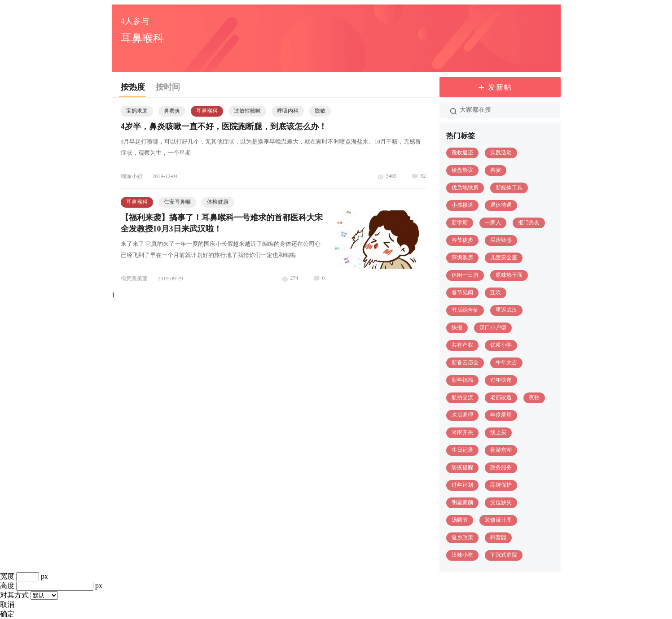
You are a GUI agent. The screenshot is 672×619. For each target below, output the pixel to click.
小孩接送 (462, 205)
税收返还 (462, 153)
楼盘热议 (462, 170)
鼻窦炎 (172, 111)
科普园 (498, 537)
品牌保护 (501, 485)
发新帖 (500, 87)
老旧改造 (501, 397)
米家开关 (462, 432)
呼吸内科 (288, 111)
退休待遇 (501, 205)
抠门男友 (529, 222)
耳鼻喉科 (207, 111)
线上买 (498, 432)
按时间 (168, 87)
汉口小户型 (493, 327)
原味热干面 (509, 275)
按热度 (133, 87)
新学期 (460, 222)
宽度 (7, 576)
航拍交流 (462, 397)
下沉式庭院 (504, 555)
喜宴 (496, 170)
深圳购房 (462, 257)
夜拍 (534, 397)
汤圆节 (460, 520)
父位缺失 (501, 502)
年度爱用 (501, 415)
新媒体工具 (509, 187)
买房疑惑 (501, 240)
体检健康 (218, 202)
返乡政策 (462, 537)
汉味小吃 (462, 555)
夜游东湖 (501, 450)
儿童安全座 (504, 257)
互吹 (496, 292)
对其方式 (14, 595)
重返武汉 (506, 310)
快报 (457, 327)
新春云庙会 (465, 362)
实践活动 (501, 153)
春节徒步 (462, 240)
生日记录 (462, 450)
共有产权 (462, 345)
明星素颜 (462, 502)
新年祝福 (462, 380)
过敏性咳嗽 (247, 111)
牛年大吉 (506, 362)
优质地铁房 (465, 187)
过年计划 (462, 485)
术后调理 (462, 415)
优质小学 (501, 345)
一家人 (493, 222)
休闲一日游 (465, 275)
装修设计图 (498, 520)
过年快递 (501, 380)
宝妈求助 (137, 111)
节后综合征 (465, 310)
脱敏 (320, 111)
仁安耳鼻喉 (177, 202)
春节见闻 (462, 292)
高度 (7, 586)
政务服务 (501, 467)
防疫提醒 (462, 467)
